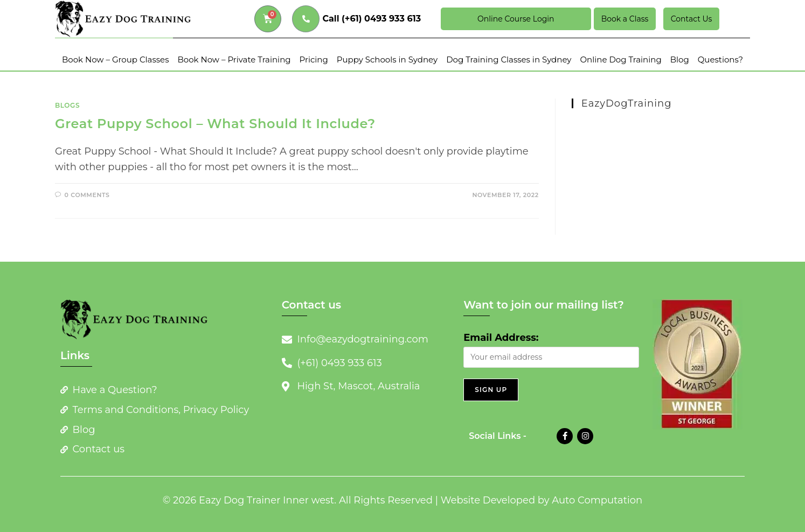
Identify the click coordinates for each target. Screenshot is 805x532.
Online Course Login (516, 19)
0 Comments (87, 195)
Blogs (67, 105)
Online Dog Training (621, 59)
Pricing (314, 59)
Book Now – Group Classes (116, 59)
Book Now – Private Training (234, 59)
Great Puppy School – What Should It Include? (215, 124)
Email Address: (501, 338)
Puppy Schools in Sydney (387, 59)
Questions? (720, 59)
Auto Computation (597, 500)
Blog (680, 59)
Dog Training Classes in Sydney (509, 59)
